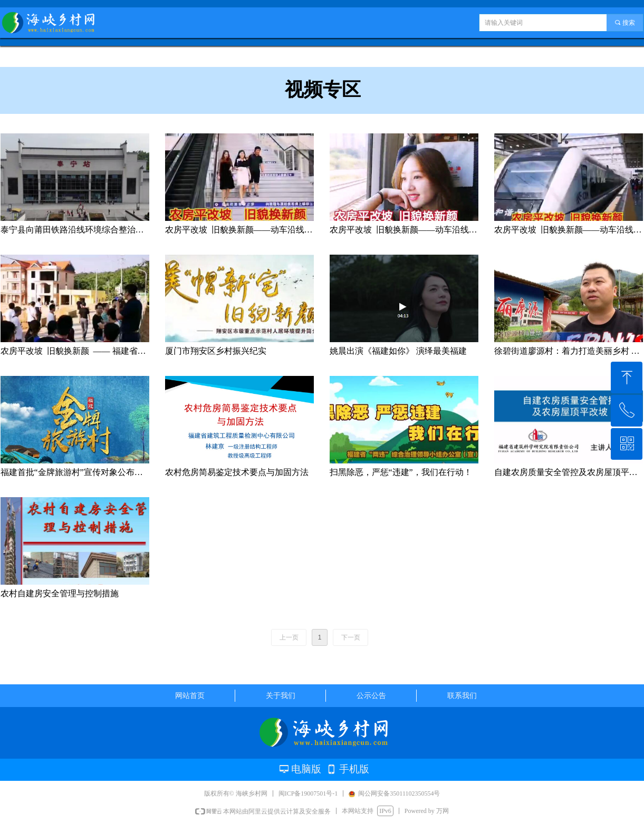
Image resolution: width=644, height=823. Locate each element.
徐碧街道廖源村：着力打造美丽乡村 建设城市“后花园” (569, 351)
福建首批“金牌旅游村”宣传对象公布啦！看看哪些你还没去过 (75, 472)
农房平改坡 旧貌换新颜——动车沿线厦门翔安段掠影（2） (404, 230)
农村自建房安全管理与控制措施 (60, 593)
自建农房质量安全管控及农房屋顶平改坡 (569, 472)
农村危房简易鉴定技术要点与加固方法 (237, 472)
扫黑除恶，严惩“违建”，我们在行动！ (401, 472)
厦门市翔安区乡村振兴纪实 (216, 351)
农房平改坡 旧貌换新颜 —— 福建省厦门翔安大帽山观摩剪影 (75, 351)
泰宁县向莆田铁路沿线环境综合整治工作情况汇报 (75, 230)
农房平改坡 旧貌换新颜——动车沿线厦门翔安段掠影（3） (239, 230)
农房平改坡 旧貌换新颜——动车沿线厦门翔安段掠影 (569, 230)
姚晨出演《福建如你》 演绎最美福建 (398, 351)
